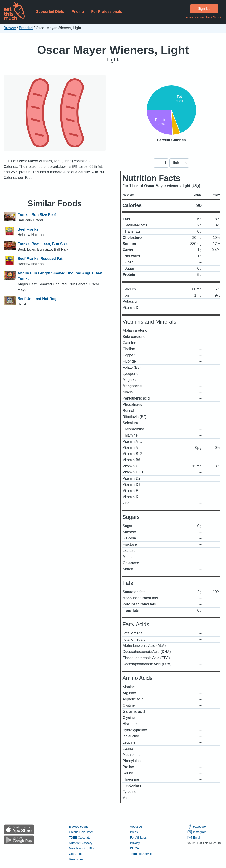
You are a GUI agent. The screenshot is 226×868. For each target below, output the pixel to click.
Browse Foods (79, 827)
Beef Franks (28, 229)
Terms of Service (141, 854)
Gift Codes (76, 854)
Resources (76, 859)
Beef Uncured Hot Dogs (38, 299)
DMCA (134, 848)
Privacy (135, 843)
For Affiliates (138, 838)
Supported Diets (50, 12)
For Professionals (106, 12)
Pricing (78, 12)
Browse (10, 28)
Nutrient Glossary (81, 843)
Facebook (197, 827)
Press (134, 832)
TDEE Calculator (80, 838)
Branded (26, 28)
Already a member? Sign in (204, 17)
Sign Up (204, 9)
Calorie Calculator (81, 832)
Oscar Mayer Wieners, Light (113, 50)
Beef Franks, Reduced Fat (40, 259)
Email (194, 838)
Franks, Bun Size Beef (37, 215)
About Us (136, 827)
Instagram (197, 832)
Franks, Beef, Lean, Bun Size (43, 244)
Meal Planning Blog (82, 848)
